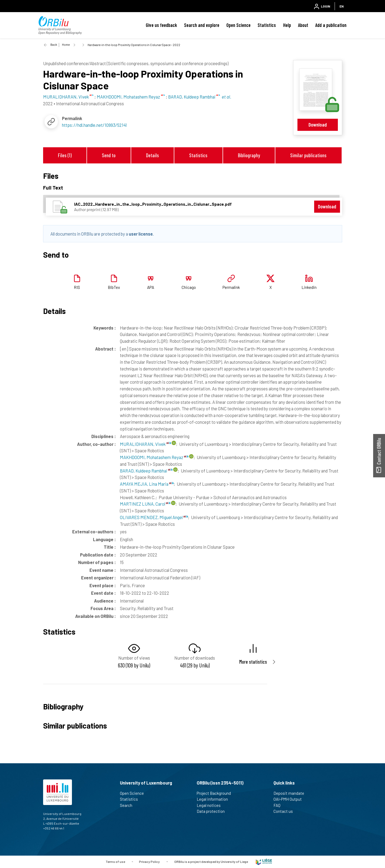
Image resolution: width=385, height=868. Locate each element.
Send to (109, 155)
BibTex (114, 287)
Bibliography (249, 155)
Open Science (238, 25)
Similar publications (308, 155)
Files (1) (65, 155)
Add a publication (331, 25)
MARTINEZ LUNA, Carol (145, 504)
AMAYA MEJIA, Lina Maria (147, 484)
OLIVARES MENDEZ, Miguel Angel (154, 517)
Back (54, 45)
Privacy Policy (149, 861)
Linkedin (309, 287)
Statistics (267, 25)
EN (341, 6)
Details (152, 155)
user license (141, 234)
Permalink (231, 287)
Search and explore (202, 25)
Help (287, 25)
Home (66, 45)
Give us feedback (161, 25)
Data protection (213, 811)
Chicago (189, 287)
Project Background (216, 793)
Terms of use (115, 861)
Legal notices (211, 805)
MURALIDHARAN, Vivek (145, 444)
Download (318, 125)
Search (128, 805)
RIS (77, 287)
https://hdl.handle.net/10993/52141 (94, 125)
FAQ (279, 805)
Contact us (285, 811)
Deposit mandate (291, 793)
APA (151, 287)
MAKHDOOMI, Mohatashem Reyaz (154, 457)
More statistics (253, 662)
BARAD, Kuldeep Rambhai (146, 471)
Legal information (215, 799)
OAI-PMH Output (290, 799)
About (303, 25)
